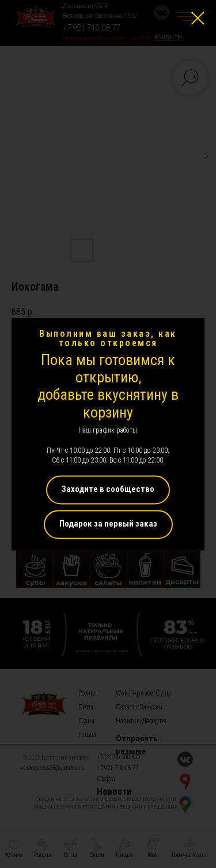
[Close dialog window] (198, 18)
